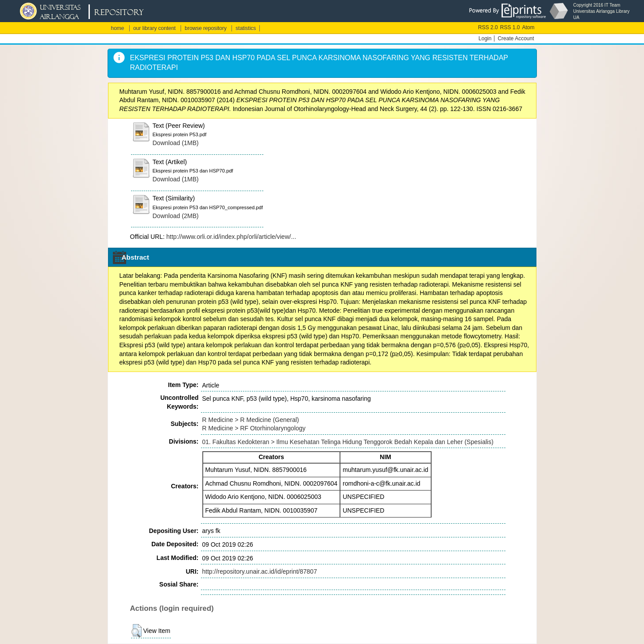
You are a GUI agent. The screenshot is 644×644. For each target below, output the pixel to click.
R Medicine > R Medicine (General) (251, 420)
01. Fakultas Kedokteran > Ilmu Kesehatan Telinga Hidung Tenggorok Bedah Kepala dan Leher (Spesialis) (348, 442)
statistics (246, 28)
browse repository (206, 28)
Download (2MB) (176, 216)
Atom (528, 27)
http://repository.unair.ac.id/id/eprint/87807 (260, 571)
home (118, 28)
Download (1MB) (176, 143)
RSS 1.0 (510, 27)
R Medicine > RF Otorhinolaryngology (254, 428)
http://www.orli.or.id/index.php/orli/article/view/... (231, 237)
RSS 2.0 (488, 27)
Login (485, 38)
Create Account (516, 38)
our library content (154, 28)
